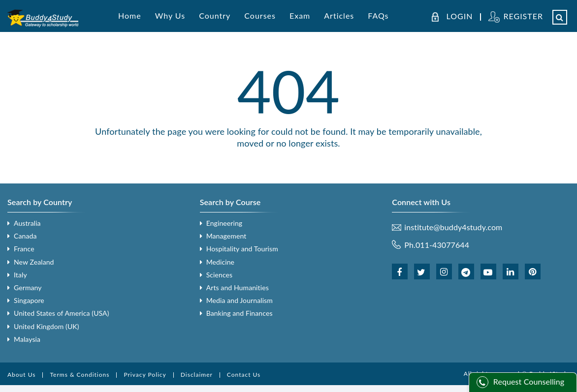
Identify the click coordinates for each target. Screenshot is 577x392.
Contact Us (244, 375)
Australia (27, 223)
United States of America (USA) (62, 313)
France (24, 249)
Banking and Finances (240, 313)
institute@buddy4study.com (453, 227)
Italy (20, 275)
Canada (25, 236)
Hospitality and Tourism (242, 249)
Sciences (220, 275)
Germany (28, 287)
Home (130, 15)
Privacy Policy (145, 375)
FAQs (378, 15)
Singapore (29, 300)
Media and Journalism (240, 300)
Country (215, 15)
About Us (21, 375)
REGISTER (523, 16)
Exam (300, 15)
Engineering (224, 223)
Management (226, 236)
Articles (339, 15)
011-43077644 (442, 245)
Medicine (220, 262)
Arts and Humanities (238, 287)
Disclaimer (197, 375)
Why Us (170, 15)
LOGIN (460, 16)
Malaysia (27, 339)
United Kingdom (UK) (47, 326)
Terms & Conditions (80, 375)
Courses (260, 15)
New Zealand (34, 262)
